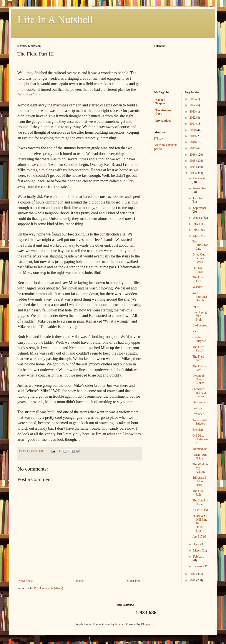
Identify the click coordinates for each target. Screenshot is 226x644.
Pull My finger (198, 270)
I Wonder (198, 414)
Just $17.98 (199, 537)
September (200, 208)
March (198, 551)
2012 (193, 574)
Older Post (134, 581)
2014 (193, 167)
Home (80, 581)
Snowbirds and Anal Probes (199, 393)
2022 (193, 118)
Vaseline (197, 287)
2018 (193, 142)
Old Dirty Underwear (200, 439)
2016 (193, 155)
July (196, 224)
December (199, 178)
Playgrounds (200, 402)
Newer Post (26, 581)
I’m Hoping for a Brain (199, 316)
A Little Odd (200, 510)
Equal (196, 306)
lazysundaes (163, 121)
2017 (193, 148)
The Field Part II (198, 358)
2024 (193, 105)
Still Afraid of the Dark (199, 481)
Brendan (197, 430)
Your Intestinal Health (200, 297)
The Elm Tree (198, 279)
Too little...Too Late (200, 245)
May (196, 236)
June (196, 230)
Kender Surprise (199, 339)
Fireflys (197, 408)
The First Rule (198, 493)
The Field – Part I (199, 368)
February (199, 557)
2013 (193, 173)
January (198, 566)
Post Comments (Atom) (49, 588)
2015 (193, 161)
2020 (193, 130)
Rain (195, 331)
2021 (193, 124)
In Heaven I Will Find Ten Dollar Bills (200, 523)
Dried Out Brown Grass (198, 258)
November (200, 188)
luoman (120, 624)
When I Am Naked (199, 457)
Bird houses (200, 325)
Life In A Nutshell (55, 19)
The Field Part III (198, 349)
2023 (193, 112)
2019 (193, 136)
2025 (193, 99)
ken (161, 139)
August (198, 218)
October (198, 198)
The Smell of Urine (200, 502)
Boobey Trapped (161, 102)
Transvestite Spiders (200, 422)
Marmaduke (200, 449)
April (197, 544)
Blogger (146, 624)
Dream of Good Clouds (198, 379)
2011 (193, 580)
